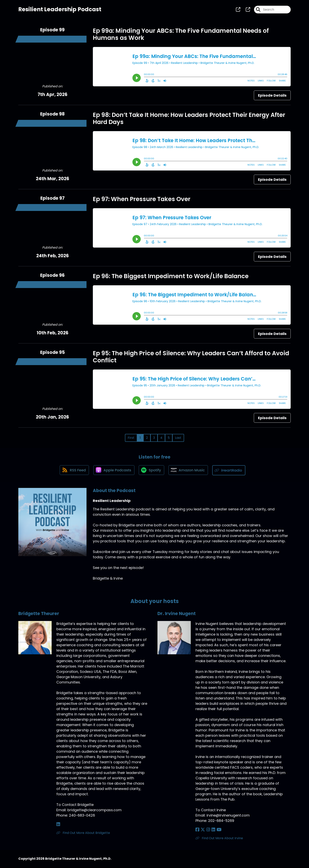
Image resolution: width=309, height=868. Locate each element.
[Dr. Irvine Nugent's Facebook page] (197, 830)
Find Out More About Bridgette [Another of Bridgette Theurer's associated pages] (83, 833)
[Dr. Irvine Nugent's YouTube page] (217, 830)
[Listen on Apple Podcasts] (113, 471)
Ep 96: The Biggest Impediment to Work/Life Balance (171, 277)
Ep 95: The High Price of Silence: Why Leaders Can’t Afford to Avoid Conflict (191, 357)
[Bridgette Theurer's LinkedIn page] (58, 825)
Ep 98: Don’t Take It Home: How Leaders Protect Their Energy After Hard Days (189, 119)
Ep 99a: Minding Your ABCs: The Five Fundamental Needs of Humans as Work (181, 35)
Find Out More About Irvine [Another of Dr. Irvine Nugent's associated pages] (219, 839)
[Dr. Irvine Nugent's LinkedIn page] (212, 830)
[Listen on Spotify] (152, 471)
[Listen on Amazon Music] (189, 471)
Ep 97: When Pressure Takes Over (142, 200)
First (131, 438)
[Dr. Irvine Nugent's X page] (202, 830)
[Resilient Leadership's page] (238, 10)
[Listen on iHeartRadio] (230, 471)
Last (178, 438)
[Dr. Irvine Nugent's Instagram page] (207, 830)
